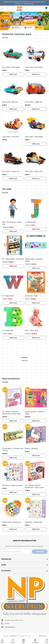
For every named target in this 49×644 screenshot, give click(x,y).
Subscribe (40, 552)
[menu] (2, 9)
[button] (13, 641)
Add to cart (13, 74)
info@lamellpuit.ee (10, 627)
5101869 (7, 623)
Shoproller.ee (43, 636)
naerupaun (13, 636)
